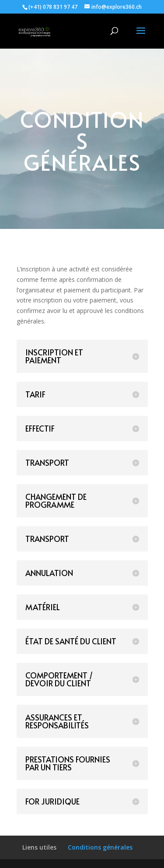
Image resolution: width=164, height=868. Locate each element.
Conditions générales (100, 847)
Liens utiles (39, 847)
